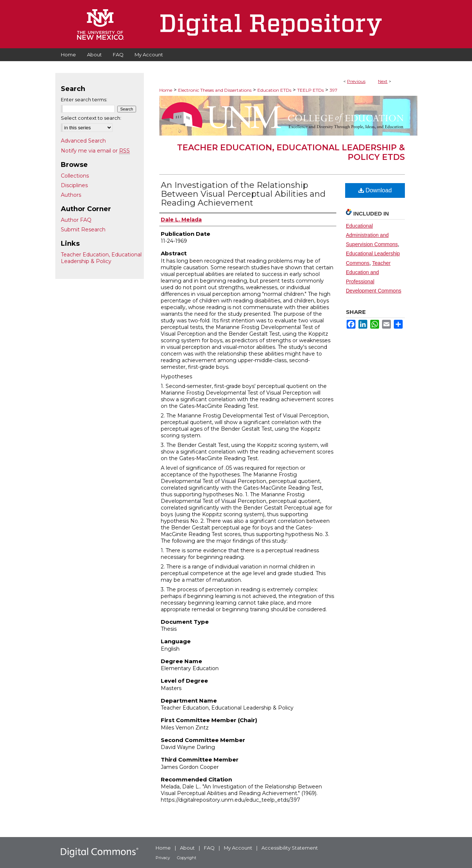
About (187, 848)
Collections (75, 176)
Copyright (187, 858)
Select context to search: (91, 118)
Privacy (163, 858)
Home (166, 90)
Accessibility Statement (290, 848)
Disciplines (74, 185)
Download (375, 190)
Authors (71, 195)
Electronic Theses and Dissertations (215, 90)
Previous (356, 81)
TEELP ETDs (310, 90)
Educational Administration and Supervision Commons (372, 235)
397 (334, 90)
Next (383, 81)
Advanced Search (83, 141)
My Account (238, 848)
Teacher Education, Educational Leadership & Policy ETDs (291, 152)
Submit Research (83, 230)
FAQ (209, 848)
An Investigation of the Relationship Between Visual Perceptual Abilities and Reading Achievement (243, 194)
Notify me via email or (95, 151)
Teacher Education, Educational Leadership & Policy (101, 258)
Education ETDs (274, 90)
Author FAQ (76, 220)
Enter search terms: (84, 99)
